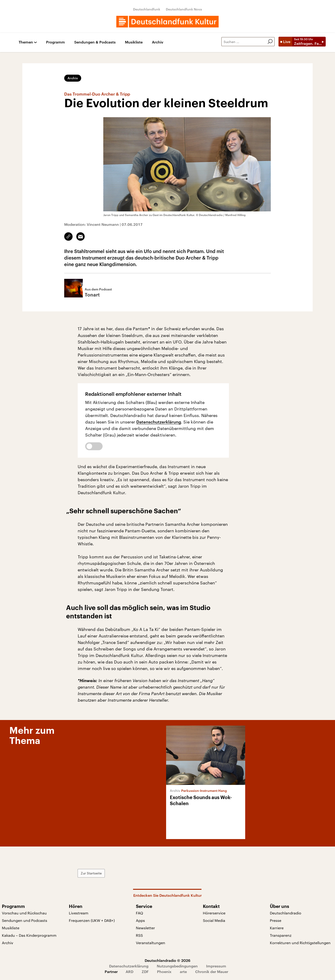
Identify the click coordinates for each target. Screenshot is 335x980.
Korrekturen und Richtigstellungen (300, 943)
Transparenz (281, 935)
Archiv (158, 42)
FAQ (139, 913)
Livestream (79, 913)
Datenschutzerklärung (159, 422)
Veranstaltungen (151, 943)
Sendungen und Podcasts (25, 920)
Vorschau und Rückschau (24, 913)
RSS (139, 935)
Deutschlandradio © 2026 (167, 960)
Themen (26, 42)
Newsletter (145, 928)
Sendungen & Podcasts (95, 42)
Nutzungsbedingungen (177, 966)
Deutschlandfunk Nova (184, 9)
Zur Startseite (91, 873)
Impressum (216, 966)
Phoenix (164, 972)
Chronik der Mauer (212, 972)
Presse (276, 920)
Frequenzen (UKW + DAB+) (92, 920)
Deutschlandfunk (147, 9)
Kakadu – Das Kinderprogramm (29, 935)
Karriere (277, 928)
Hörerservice (214, 913)
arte (183, 972)
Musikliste (134, 42)
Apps (140, 920)
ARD (129, 972)
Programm (55, 42)
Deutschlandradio (286, 913)
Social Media (214, 920)
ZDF (145, 972)
